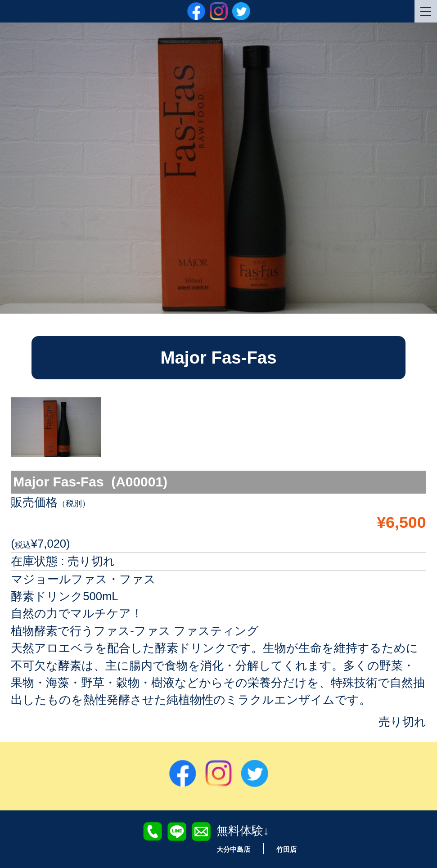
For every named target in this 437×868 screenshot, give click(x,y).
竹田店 (291, 849)
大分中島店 (231, 849)
